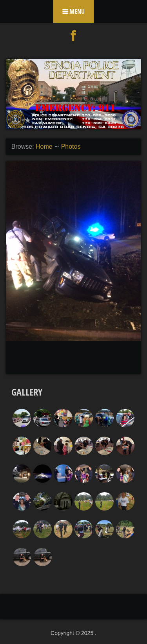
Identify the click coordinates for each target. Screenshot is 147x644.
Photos (71, 147)
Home (44, 147)
